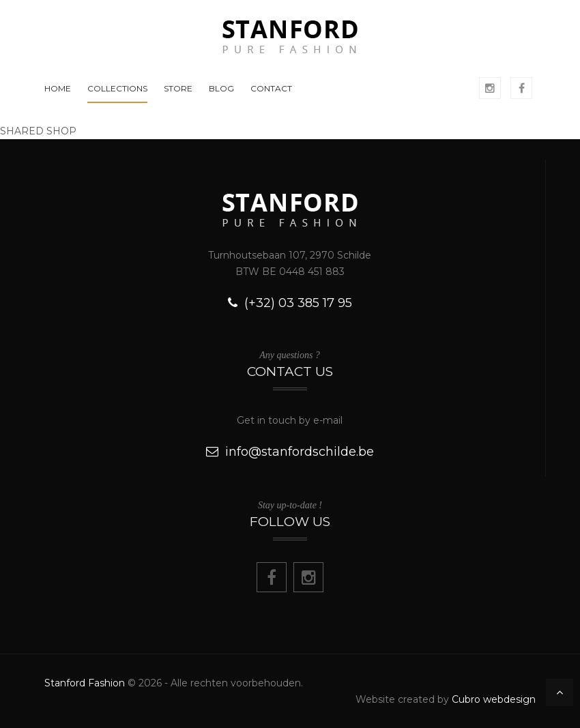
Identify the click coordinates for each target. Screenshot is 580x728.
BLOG (221, 88)
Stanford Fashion (85, 683)
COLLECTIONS (117, 88)
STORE (178, 88)
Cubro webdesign (494, 699)
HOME (58, 88)
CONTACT (271, 88)
